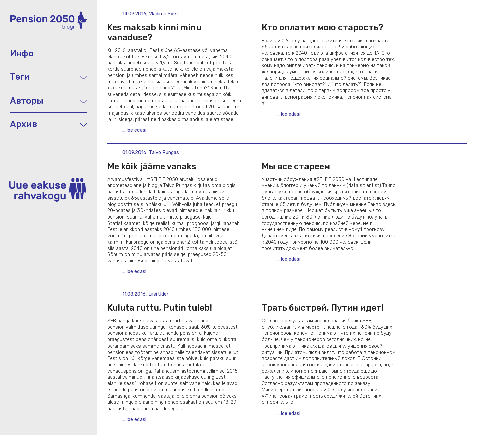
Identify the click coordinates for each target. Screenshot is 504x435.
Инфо (22, 53)
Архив (49, 124)
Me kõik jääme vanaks (152, 166)
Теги (49, 77)
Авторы (49, 101)
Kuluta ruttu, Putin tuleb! (160, 308)
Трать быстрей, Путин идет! (323, 308)
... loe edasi (134, 130)
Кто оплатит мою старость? (322, 27)
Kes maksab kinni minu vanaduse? (154, 32)
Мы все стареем (296, 166)
